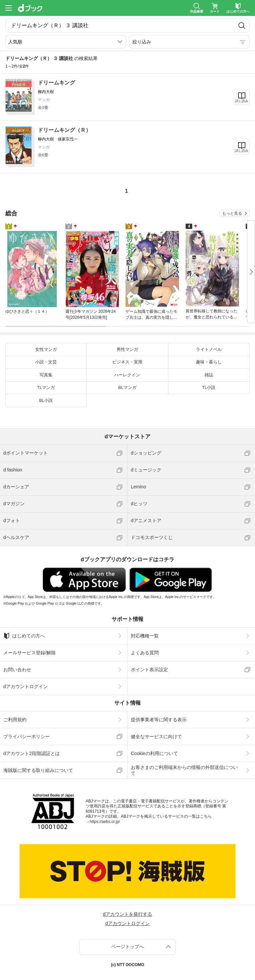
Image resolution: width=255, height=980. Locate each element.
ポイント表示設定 (149, 670)
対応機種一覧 (145, 636)
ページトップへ (127, 947)
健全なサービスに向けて (156, 736)
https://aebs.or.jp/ (105, 822)
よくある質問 (145, 653)
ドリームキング (56, 83)
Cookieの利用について (154, 753)
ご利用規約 (15, 720)
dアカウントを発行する (127, 914)
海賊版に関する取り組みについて (38, 770)
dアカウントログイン (26, 686)
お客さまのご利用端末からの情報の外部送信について (184, 770)
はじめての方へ (24, 636)
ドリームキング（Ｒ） (64, 130)
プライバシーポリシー (27, 736)
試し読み (242, 101)
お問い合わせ (17, 670)
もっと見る (232, 213)
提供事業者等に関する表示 (159, 720)
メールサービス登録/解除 (30, 653)
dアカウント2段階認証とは (32, 753)
